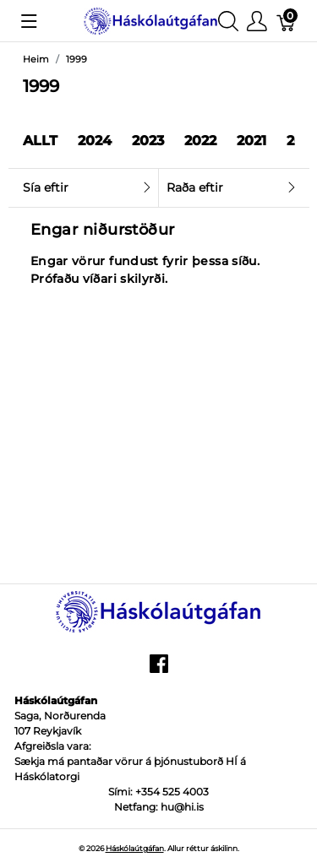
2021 (251, 141)
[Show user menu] (257, 21)
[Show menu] (29, 21)
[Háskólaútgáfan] (151, 20)
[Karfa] (287, 21)
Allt (40, 141)
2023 (148, 141)
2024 (95, 141)
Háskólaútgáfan (135, 848)
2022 (200, 141)
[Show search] (228, 21)
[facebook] (159, 670)
